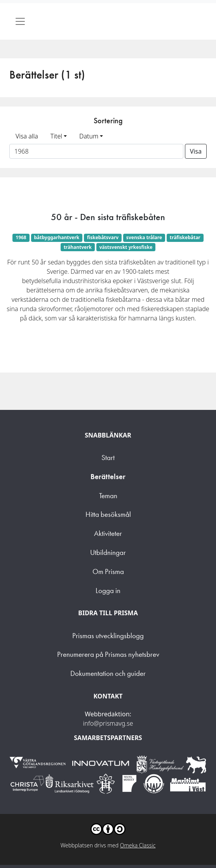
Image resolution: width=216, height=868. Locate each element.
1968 (21, 237)
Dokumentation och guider (108, 673)
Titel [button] (56, 136)
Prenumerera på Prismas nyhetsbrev (108, 654)
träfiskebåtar (185, 237)
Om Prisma (108, 571)
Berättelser (108, 477)
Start (108, 458)
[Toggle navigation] (20, 21)
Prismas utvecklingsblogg (108, 636)
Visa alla (27, 136)
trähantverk (78, 247)
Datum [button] (89, 136)
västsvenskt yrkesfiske (126, 247)
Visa (196, 151)
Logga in (108, 591)
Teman (108, 496)
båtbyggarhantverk (57, 237)
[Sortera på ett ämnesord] (96, 151)
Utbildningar (108, 552)
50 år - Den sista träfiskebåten (108, 217)
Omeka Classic (138, 845)
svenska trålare (144, 237)
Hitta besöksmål (108, 514)
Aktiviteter (108, 533)
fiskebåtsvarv (103, 237)
